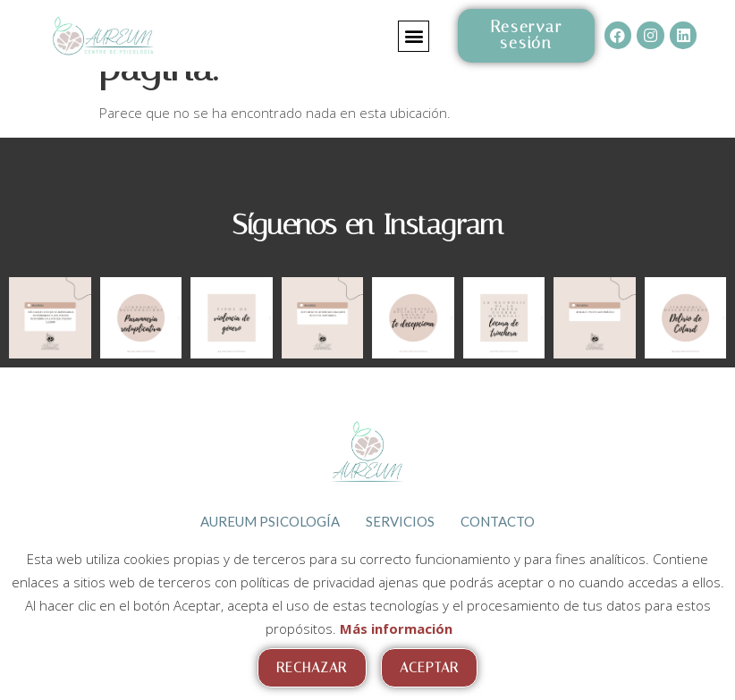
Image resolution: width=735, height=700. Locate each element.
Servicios (400, 521)
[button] (414, 36)
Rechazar (312, 668)
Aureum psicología (269, 521)
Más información (396, 628)
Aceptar (430, 668)
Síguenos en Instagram (368, 224)
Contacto (498, 521)
